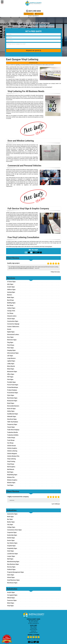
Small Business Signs (13, 580)
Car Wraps (10, 313)
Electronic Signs (12, 340)
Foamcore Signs (12, 600)
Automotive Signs (12, 514)
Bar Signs (10, 519)
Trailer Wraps (11, 438)
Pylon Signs (11, 395)
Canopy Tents (11, 311)
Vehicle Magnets (12, 454)
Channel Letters (12, 316)
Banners (10, 295)
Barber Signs (11, 522)
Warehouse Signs (12, 583)
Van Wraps (10, 443)
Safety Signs (11, 411)
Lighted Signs (11, 361)
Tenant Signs (11, 427)
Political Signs (11, 569)
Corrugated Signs (12, 595)
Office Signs (11, 374)
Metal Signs (11, 369)
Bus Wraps (10, 305)
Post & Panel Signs (13, 385)
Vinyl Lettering (11, 459)
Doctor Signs (11, 540)
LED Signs (10, 356)
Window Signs (11, 483)
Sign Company (33, 627)
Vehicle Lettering (12, 451)
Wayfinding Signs (12, 475)
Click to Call (29, 14)
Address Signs (11, 290)
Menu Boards (11, 366)
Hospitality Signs (12, 548)
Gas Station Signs (12, 543)
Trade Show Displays (13, 430)
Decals (9, 329)
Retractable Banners (13, 406)
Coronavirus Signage (13, 324)
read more (37, 268)
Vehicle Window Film (13, 456)
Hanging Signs (11, 350)
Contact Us (39, 14)
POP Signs (10, 377)
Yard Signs (10, 485)
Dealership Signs (12, 535)
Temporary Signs (12, 424)
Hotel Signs (11, 551)
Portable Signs (11, 382)
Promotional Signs (13, 393)
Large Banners (11, 358)
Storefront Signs (12, 419)
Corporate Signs (12, 532)
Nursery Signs (11, 567)
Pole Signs (10, 379)
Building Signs (11, 303)
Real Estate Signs (12, 398)
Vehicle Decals (11, 446)
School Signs (11, 577)
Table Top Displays (13, 422)
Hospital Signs (11, 546)
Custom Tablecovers (13, 327)
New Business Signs (13, 564)
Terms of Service (33, 630)
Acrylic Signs (11, 287)
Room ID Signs (11, 409)
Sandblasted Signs (13, 414)
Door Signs (10, 337)
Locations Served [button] (33, 633)
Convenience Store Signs (14, 530)
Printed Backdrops (13, 387)
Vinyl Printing (11, 461)
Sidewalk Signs (12, 416)
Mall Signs (10, 559)
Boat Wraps (11, 300)
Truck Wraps (11, 440)
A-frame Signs (11, 282)
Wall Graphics (11, 467)
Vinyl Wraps (11, 464)
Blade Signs (11, 297)
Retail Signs (11, 403)
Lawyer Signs (11, 556)
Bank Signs (10, 517)
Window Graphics (12, 480)
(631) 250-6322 (33, 11)
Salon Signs (11, 575)
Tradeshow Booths (13, 432)
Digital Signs (11, 332)
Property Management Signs (15, 572)
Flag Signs (10, 342)
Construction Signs (13, 321)
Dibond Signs (11, 598)
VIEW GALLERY (33, 63)
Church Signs (11, 319)
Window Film (11, 477)
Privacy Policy (33, 628)
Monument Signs (12, 372)
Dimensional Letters (13, 334)
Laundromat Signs (12, 554)
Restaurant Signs (12, 401)
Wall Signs (10, 472)
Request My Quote (34, 51)
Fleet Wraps (11, 345)
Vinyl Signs (10, 606)
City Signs (10, 524)
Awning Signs (11, 292)
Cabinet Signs (11, 308)
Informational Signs (13, 353)
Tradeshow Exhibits (13, 435)
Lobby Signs (11, 364)
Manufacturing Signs (13, 562)
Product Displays (12, 390)
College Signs (11, 527)
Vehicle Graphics (12, 448)
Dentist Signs (11, 538)
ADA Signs (10, 284)
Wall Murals (11, 469)
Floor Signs (10, 348)
